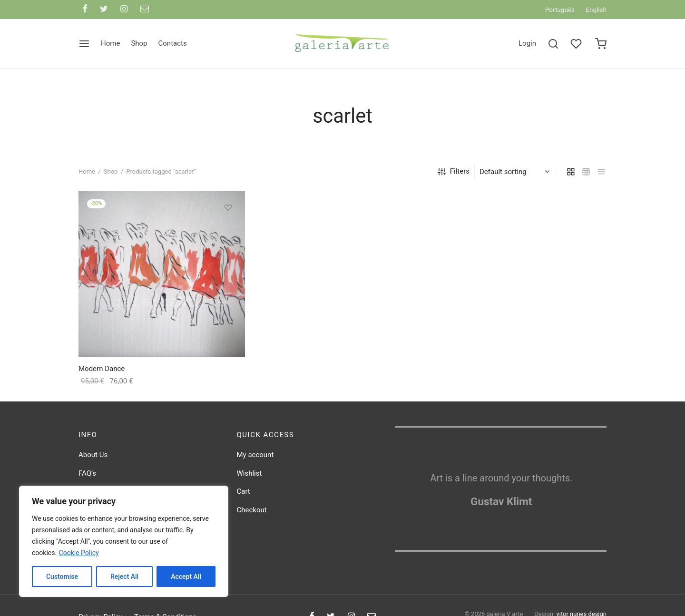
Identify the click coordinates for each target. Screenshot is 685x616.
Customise (62, 577)
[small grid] (586, 175)
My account (255, 458)
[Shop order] (516, 175)
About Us (93, 458)
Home (110, 43)
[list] (601, 175)
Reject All (124, 577)
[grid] (571, 175)
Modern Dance (102, 372)
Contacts (173, 43)
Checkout (252, 513)
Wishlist (250, 477)
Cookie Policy (79, 553)
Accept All (186, 577)
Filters (454, 175)
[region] (124, 541)
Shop (139, 43)
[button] (228, 233)
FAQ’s (87, 477)
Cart (244, 495)
